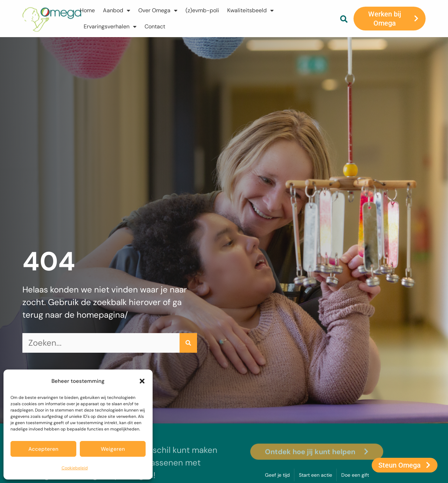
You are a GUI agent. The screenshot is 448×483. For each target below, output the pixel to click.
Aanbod (117, 11)
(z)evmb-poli (202, 10)
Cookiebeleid (75, 468)
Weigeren (113, 449)
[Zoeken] (188, 343)
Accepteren (43, 449)
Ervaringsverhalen (110, 27)
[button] (142, 381)
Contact (155, 26)
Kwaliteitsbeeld (250, 11)
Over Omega (158, 11)
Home (87, 10)
